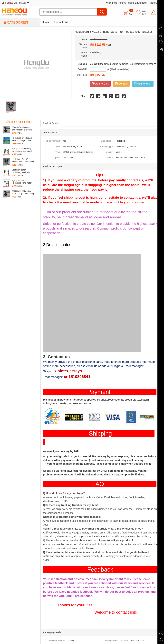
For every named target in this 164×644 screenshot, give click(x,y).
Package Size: (111, 641)
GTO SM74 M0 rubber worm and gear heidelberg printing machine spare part (23, 192)
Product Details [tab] (51, 123)
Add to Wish (143, 84)
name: (110, 158)
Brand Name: (107, 141)
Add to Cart (100, 84)
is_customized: (53, 141)
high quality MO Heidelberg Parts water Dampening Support (22, 182)
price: (58, 158)
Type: (58, 152)
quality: (110, 152)
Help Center (156, 3)
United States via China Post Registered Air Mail (130, 64)
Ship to (16, 3)
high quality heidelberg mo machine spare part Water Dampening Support (22, 150)
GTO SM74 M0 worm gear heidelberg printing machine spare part (22, 129)
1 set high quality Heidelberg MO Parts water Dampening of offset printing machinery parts (23, 171)
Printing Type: (107, 146)
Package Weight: (57, 641)
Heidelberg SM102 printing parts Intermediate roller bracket (23, 161)
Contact (121, 84)
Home (45, 22)
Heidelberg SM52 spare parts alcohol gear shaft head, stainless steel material (22, 139)
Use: (58, 146)
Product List (61, 22)
